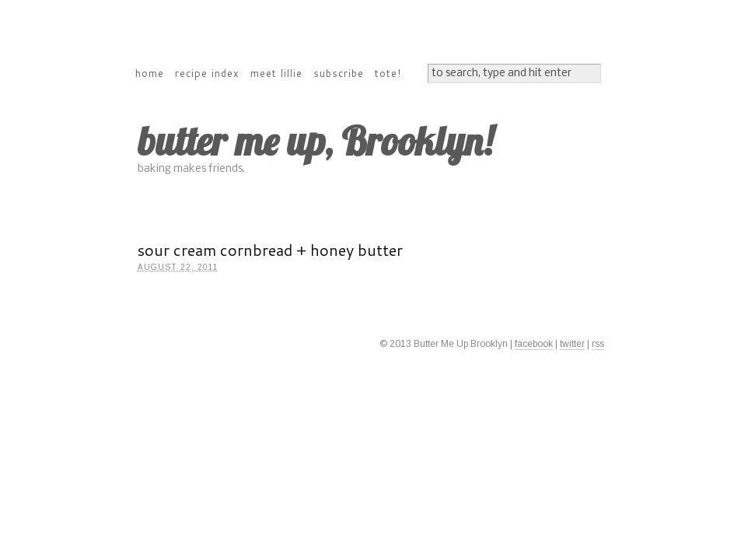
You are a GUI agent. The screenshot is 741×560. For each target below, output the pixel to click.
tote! (388, 73)
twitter (572, 344)
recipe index (207, 73)
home (150, 73)
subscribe (339, 73)
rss (598, 344)
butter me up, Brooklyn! (315, 141)
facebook (534, 344)
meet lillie (276, 73)
